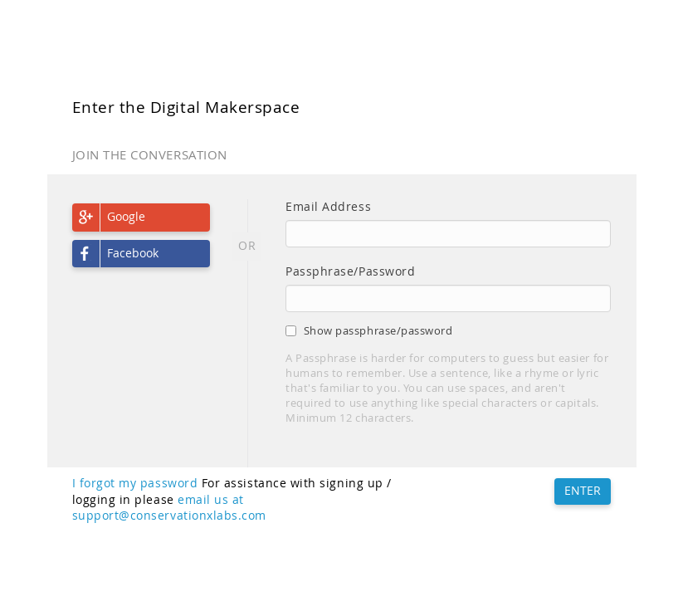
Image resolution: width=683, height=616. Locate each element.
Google (126, 217)
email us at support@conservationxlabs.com (169, 508)
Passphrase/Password (350, 271)
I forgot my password (135, 483)
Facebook (133, 253)
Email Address (328, 207)
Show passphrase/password (369, 331)
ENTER (583, 491)
